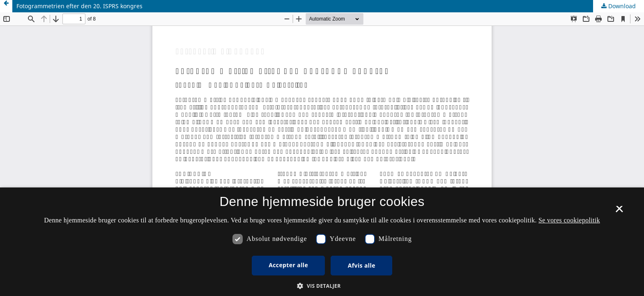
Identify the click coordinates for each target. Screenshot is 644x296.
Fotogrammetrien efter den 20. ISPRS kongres (79, 6)
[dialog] (322, 242)
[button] (322, 286)
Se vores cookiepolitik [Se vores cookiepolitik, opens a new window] (569, 220)
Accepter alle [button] (288, 265)
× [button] (619, 212)
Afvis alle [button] (362, 265)
